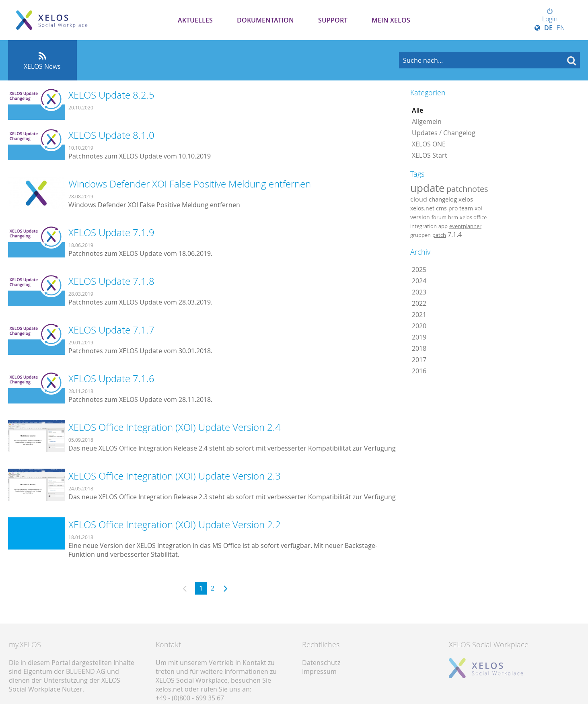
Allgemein (427, 121)
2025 (419, 270)
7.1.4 (455, 235)
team (466, 208)
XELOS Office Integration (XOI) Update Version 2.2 (175, 525)
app (443, 226)
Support (333, 20)
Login (550, 16)
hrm (453, 217)
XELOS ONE (429, 144)
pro (453, 208)
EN (561, 28)
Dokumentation (265, 20)
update (428, 188)
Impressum (319, 671)
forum (439, 217)
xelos (466, 199)
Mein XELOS (391, 20)
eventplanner (465, 226)
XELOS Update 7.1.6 (111, 379)
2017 (419, 360)
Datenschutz (321, 663)
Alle (417, 110)
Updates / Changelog (444, 133)
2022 (419, 303)
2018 (419, 348)
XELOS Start (430, 155)
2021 (419, 315)
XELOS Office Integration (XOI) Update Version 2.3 (175, 476)
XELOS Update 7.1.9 (111, 233)
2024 (419, 281)
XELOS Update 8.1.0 (111, 135)
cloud (419, 199)
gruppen (420, 235)
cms (441, 208)
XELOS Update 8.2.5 (111, 95)
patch (439, 235)
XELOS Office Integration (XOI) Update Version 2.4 (175, 427)
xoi (478, 208)
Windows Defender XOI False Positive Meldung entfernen (190, 184)
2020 (419, 326)
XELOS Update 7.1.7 (111, 330)
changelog (443, 199)
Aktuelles (195, 20)
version (420, 217)
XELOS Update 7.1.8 (111, 281)
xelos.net (422, 208)
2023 (419, 292)
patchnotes (467, 189)
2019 (419, 337)
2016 (419, 371)
